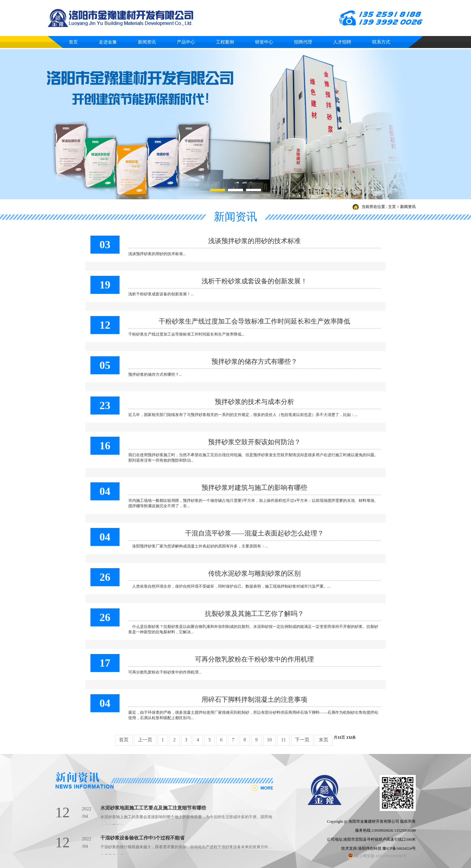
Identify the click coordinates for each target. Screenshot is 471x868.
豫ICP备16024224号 (399, 848)
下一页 (302, 740)
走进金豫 (108, 42)
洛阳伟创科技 (370, 848)
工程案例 (225, 42)
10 (269, 740)
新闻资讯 (147, 42)
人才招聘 (342, 42)
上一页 (145, 740)
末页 (324, 740)
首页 (73, 42)
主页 (392, 207)
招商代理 (303, 42)
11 (283, 740)
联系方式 (381, 42)
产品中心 (186, 42)
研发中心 (264, 42)
